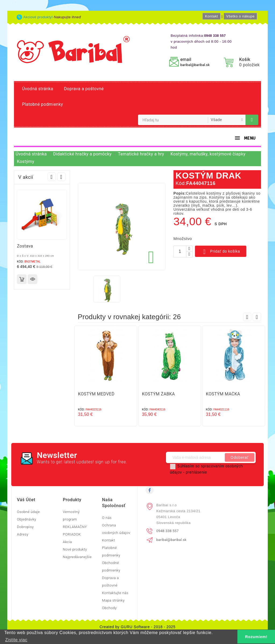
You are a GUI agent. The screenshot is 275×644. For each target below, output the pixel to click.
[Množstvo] (180, 252)
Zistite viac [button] (16, 640)
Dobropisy (25, 527)
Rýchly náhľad (32, 279)
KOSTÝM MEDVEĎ (96, 394)
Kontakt (211, 16)
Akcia (67, 542)
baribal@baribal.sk (195, 65)
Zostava (25, 246)
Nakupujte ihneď (68, 17)
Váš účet (26, 500)
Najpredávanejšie (77, 557)
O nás (107, 518)
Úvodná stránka (38, 89)
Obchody (109, 608)
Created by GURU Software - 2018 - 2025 (138, 627)
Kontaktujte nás (115, 593)
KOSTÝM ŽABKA (159, 394)
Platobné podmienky (42, 104)
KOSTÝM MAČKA (223, 394)
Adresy (23, 534)
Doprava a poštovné (84, 89)
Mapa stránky (113, 600)
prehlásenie (196, 472)
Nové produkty (75, 549)
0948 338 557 (167, 531)
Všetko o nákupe (240, 16)
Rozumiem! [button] (256, 637)
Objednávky (27, 519)
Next (61, 177)
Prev (52, 177)
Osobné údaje (28, 512)
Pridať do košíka (221, 252)
